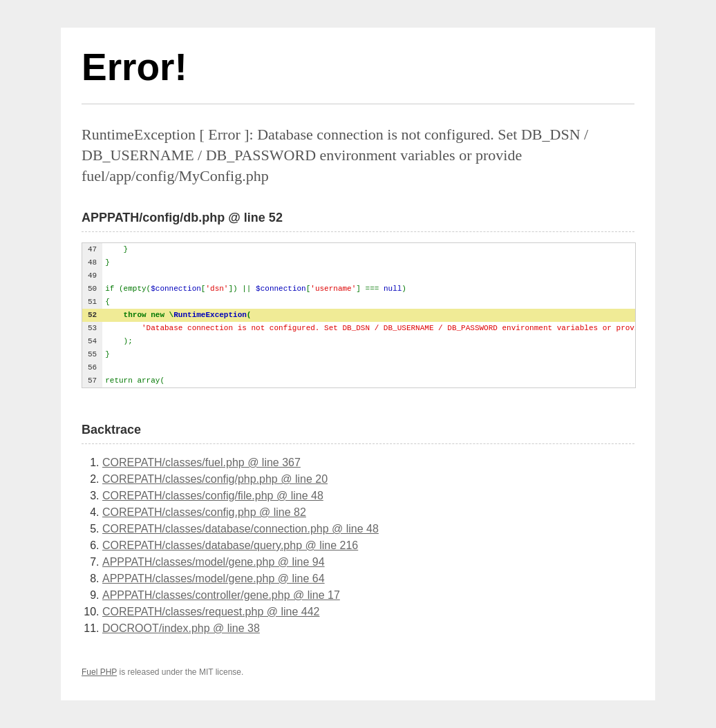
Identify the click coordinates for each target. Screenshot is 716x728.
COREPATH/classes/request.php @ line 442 (211, 612)
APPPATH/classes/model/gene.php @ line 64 (214, 578)
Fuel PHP (99, 672)
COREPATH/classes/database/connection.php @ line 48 (241, 529)
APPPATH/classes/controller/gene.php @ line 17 (221, 595)
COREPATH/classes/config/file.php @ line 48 (213, 496)
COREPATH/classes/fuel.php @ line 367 (201, 462)
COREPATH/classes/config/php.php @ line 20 (215, 479)
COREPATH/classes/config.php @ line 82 (204, 512)
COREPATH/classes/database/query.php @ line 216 (230, 545)
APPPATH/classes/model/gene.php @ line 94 (214, 562)
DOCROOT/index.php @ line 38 (181, 628)
